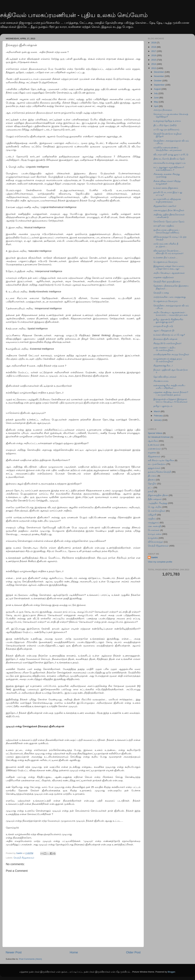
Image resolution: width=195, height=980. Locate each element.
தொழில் (152, 484)
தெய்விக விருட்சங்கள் (165, 377)
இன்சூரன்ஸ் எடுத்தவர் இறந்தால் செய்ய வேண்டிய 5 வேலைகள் (171, 401)
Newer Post (14, 952)
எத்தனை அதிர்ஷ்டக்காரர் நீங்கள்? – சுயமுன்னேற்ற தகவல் (171, 394)
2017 (154, 51)
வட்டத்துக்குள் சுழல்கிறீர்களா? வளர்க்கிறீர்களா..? (169, 169)
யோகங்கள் (154, 530)
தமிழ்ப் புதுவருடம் (163, 406)
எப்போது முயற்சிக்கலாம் (166, 130)
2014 (154, 64)
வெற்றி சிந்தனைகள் (24, 858)
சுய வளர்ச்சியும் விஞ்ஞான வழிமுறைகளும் (167, 200)
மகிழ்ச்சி (152, 515)
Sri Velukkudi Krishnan (159, 437)
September (160, 85)
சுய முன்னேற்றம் (157, 464)
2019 (154, 43)
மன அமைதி (154, 526)
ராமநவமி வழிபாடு (163, 326)
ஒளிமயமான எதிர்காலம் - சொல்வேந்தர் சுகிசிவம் (167, 231)
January (158, 420)
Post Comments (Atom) (31, 959)
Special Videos (155, 433)
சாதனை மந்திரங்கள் (164, 277)
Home (74, 952)
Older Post (133, 952)
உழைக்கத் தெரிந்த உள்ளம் (167, 121)
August (158, 89)
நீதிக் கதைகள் (155, 499)
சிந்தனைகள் (154, 456)
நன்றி (151, 491)
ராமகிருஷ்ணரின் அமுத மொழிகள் (171, 354)
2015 (154, 60)
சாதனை (152, 453)
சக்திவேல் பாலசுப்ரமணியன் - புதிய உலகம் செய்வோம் (74, 15)
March (157, 411)
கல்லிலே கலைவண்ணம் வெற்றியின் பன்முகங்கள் (168, 149)
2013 (154, 68)
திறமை (152, 480)
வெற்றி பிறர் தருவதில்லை (167, 282)
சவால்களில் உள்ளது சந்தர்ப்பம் (170, 163)
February (159, 416)
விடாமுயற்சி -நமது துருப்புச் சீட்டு (171, 155)
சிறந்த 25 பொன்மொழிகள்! (167, 343)
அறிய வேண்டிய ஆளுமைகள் (169, 273)
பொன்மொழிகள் (157, 511)
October (158, 81)
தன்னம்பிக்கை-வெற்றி (159, 472)
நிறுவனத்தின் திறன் (158, 495)
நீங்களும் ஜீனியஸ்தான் (166, 339)
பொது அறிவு (155, 507)
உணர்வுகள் (154, 445)
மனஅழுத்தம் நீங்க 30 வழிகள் (169, 210)
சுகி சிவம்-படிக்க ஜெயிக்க (161, 460)
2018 (154, 47)
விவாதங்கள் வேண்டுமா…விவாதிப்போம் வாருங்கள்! (168, 252)
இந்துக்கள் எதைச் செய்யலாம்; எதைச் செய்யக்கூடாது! (169, 267)
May (156, 102)
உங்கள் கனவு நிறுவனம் (166, 188)
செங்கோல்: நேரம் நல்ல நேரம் (169, 222)
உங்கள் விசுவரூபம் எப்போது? (169, 335)
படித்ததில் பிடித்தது (158, 503)
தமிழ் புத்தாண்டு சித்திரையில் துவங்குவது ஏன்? (168, 321)
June (157, 98)
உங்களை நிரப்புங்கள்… (166, 258)
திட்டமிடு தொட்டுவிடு (165, 125)
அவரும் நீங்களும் (163, 110)
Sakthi (154, 557)
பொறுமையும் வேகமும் (166, 262)
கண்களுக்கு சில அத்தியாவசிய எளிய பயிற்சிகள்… (169, 387)
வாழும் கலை (155, 534)
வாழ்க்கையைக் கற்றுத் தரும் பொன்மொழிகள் (168, 360)
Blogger (171, 972)
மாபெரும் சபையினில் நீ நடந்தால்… (166, 245)
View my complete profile (160, 562)
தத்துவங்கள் (154, 468)
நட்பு (150, 487)
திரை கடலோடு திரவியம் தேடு (169, 159)
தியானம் (152, 476)
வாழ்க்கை (153, 538)
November (159, 76)
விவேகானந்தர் (156, 542)
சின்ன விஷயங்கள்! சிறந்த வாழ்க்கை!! (167, 182)
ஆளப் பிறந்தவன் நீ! (164, 331)
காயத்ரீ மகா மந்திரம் (164, 226)
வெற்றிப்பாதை (161, 293)
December (159, 72)
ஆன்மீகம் (153, 441)
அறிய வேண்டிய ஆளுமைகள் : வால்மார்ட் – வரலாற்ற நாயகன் (171, 314)
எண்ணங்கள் (154, 449)
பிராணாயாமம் (161, 381)
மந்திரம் (152, 519)
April (156, 106)
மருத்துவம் (153, 523)
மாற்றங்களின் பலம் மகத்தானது (170, 297)
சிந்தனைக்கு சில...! (163, 366)
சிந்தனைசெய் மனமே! (165, 206)
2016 (154, 55)
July (156, 93)
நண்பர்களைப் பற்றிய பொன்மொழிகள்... (165, 349)
